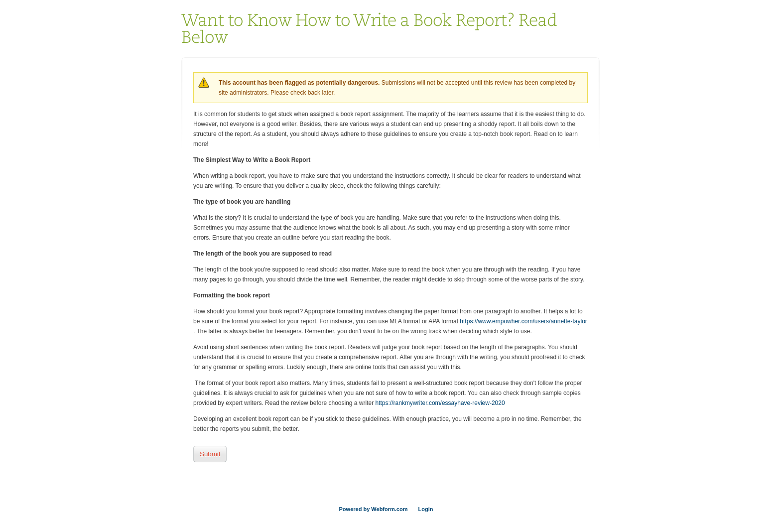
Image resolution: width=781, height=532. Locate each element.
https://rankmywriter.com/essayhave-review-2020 (440, 403)
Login (426, 509)
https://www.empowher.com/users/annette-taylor (523, 321)
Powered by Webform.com (374, 509)
